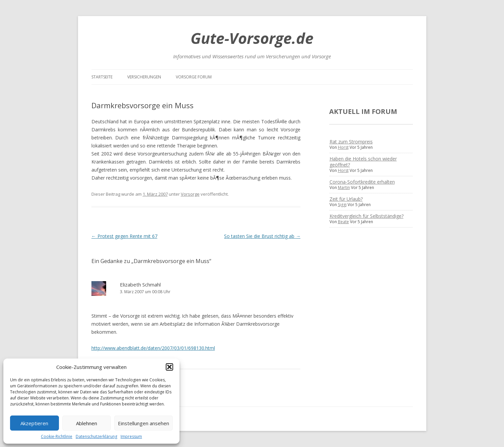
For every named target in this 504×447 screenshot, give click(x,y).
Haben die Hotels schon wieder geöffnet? (363, 162)
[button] (169, 367)
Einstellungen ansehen (143, 423)
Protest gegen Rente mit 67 (124, 236)
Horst (343, 147)
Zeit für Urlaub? (346, 199)
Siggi (342, 205)
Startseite (102, 77)
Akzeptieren (34, 423)
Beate (343, 222)
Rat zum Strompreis (351, 142)
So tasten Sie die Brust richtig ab (262, 236)
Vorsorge (190, 194)
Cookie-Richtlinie (57, 436)
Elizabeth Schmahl (140, 284)
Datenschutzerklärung (96, 436)
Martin (344, 187)
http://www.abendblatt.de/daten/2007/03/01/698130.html (153, 348)
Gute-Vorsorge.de (252, 38)
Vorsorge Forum (194, 77)
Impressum (131, 436)
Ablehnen (87, 423)
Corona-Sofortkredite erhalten (362, 182)
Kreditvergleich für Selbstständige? (367, 216)
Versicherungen (144, 77)
